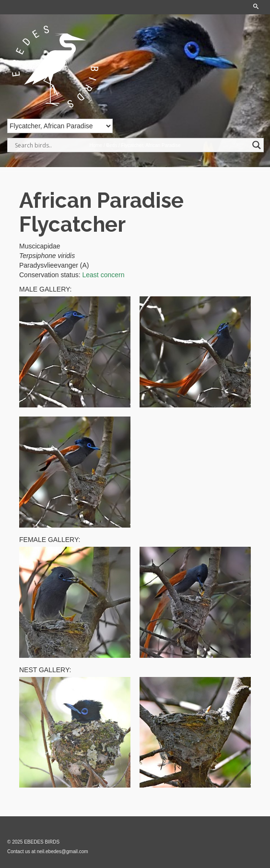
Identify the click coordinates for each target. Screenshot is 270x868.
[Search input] (131, 145)
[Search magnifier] (257, 145)
